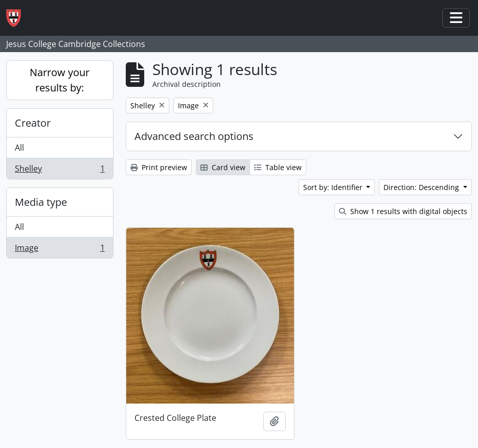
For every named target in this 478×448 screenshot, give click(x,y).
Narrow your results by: (60, 80)
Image (60, 250)
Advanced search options (194, 136)
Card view (223, 167)
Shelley (60, 171)
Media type (41, 202)
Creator (33, 123)
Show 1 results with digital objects (403, 211)
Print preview (159, 167)
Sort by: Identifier (334, 187)
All (19, 148)
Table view (278, 167)
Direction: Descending (422, 187)
